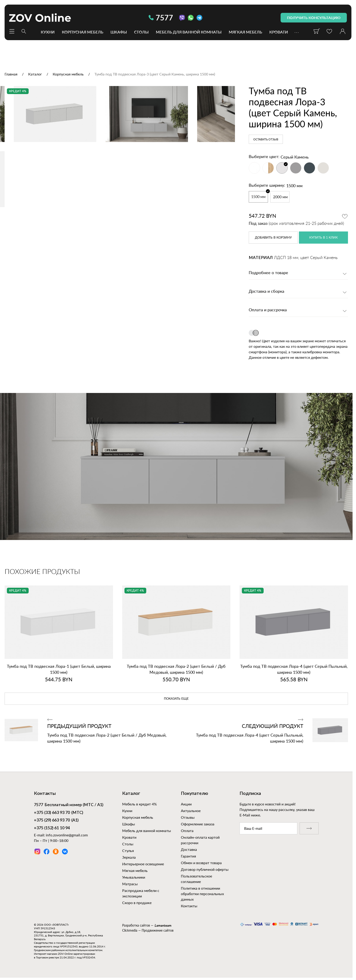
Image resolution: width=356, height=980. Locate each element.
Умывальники (134, 877)
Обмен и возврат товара (201, 863)
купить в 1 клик (323, 238)
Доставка (189, 849)
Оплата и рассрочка (268, 310)
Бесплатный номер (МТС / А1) (69, 805)
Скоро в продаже (137, 903)
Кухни (48, 32)
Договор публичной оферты (205, 869)
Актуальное (191, 811)
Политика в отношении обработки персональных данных (202, 894)
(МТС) (59, 813)
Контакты (189, 906)
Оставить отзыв (266, 139)
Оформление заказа (198, 824)
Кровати (279, 32)
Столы (141, 32)
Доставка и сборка (266, 292)
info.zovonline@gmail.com (67, 835)
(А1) (56, 821)
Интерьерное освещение (143, 864)
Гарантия (188, 856)
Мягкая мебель (245, 32)
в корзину (273, 238)
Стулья (128, 851)
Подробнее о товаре (268, 273)
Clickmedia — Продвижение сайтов (148, 930)
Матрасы (130, 884)
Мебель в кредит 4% (139, 804)
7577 (161, 18)
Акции (186, 804)
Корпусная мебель (83, 32)
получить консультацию (314, 18)
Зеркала (129, 857)
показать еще (176, 699)
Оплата (187, 831)
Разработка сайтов (136, 925)
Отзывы (188, 817)
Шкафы (119, 32)
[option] (117, 163)
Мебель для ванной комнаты (189, 32)
